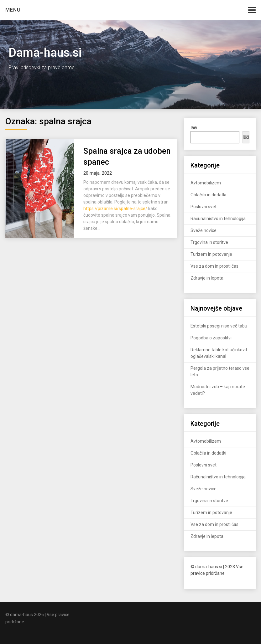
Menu (13, 10)
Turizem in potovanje (211, 254)
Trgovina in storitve (209, 242)
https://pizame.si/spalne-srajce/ (115, 209)
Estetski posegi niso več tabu (219, 326)
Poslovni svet (204, 207)
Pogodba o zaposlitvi (211, 338)
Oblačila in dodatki (208, 195)
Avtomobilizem (206, 183)
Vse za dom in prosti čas (214, 266)
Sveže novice (204, 230)
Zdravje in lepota (207, 278)
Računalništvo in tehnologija (218, 219)
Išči (246, 137)
